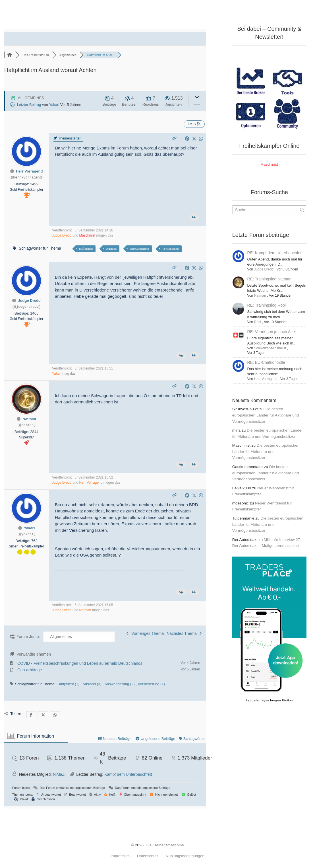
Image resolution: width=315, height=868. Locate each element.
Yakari (54, 105)
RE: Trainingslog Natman (270, 279)
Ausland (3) (92, 684)
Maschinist (87, 235)
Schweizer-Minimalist (270, 348)
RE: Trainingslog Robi (267, 305)
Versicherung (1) (151, 684)
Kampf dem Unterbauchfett (128, 774)
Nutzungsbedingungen (185, 856)
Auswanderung (139, 249)
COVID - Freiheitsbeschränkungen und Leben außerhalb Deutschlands (80, 663)
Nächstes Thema (184, 633)
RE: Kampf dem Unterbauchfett (275, 253)
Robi (258, 322)
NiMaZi (59, 774)
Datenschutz (148, 856)
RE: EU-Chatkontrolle (266, 362)
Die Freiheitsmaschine (165, 845)
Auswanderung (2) (120, 684)
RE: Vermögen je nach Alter (272, 332)
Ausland (111, 249)
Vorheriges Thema (145, 633)
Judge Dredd (62, 235)
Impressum (120, 856)
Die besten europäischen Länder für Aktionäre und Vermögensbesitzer (266, 415)
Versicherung (171, 249)
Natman (29, 419)
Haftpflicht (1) (69, 684)
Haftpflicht (86, 249)
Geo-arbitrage (30, 670)
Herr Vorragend (29, 171)
